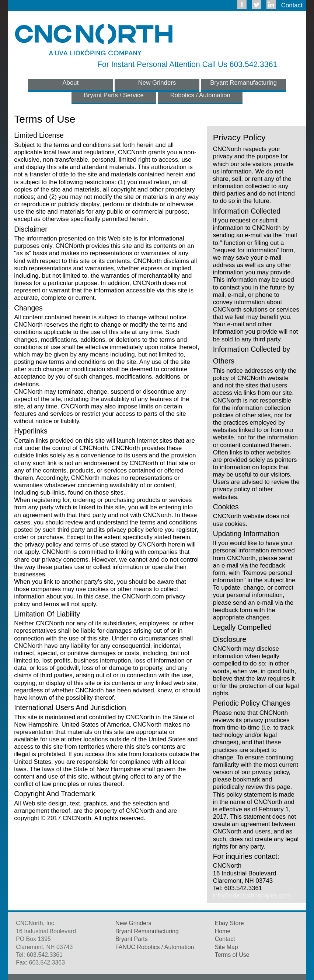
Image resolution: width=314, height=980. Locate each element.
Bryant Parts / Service (114, 95)
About (70, 83)
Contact (292, 5)
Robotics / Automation (200, 95)
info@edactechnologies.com (252, 895)
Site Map (226, 947)
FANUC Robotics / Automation (155, 947)
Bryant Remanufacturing (243, 83)
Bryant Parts (132, 939)
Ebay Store (229, 923)
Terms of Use (232, 955)
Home (223, 931)
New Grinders (157, 83)
